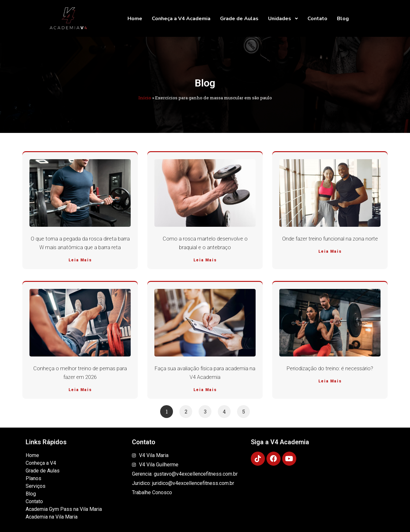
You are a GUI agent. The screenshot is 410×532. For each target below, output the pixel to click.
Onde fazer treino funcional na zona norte (330, 239)
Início (145, 98)
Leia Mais (80, 260)
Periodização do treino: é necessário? (330, 368)
